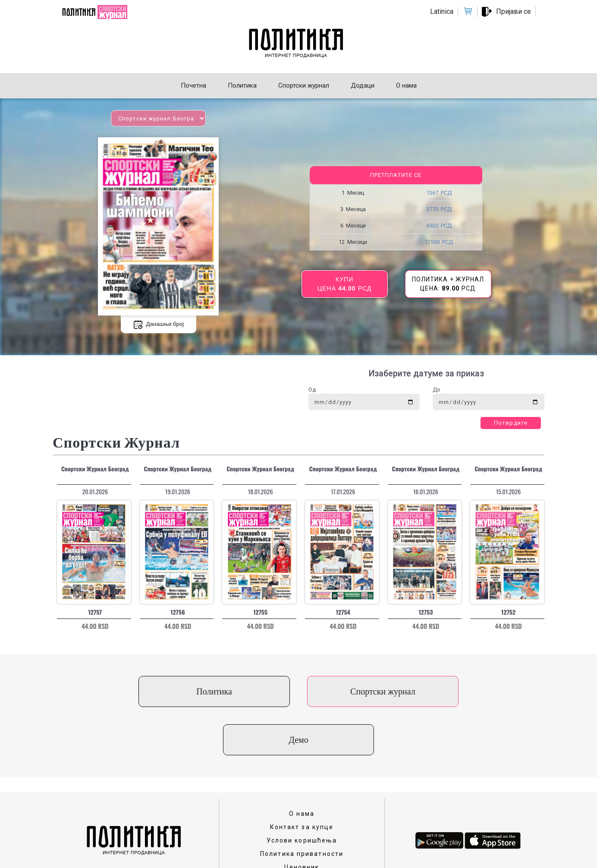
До (437, 390)
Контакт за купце (302, 779)
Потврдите (511, 423)
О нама (302, 765)
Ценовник (302, 819)
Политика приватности (302, 805)
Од (312, 390)
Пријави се (514, 11)
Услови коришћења (302, 792)
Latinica (442, 11)
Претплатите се (396, 175)
